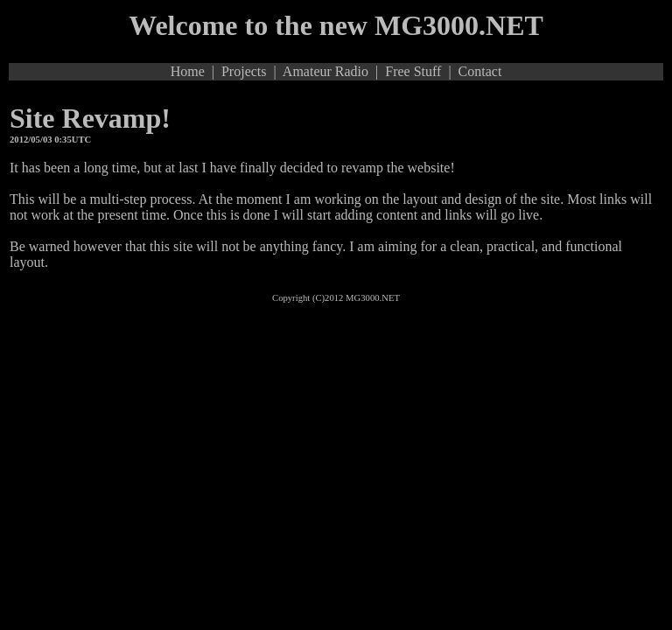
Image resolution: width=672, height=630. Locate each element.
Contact (480, 71)
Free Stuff (413, 71)
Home (188, 71)
